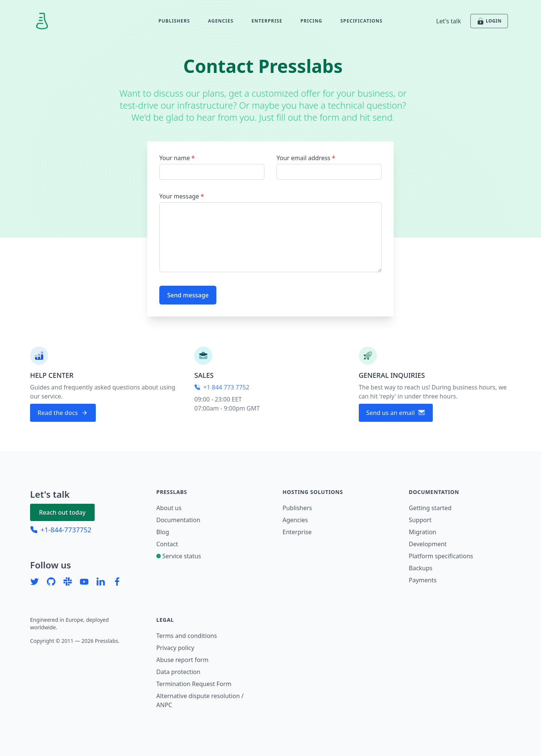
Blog (163, 532)
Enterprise (267, 21)
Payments (423, 580)
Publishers (174, 21)
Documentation (178, 520)
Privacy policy (175, 648)
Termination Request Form (194, 684)
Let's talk (449, 21)
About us (169, 508)
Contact (167, 544)
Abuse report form (182, 660)
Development (428, 544)
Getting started (430, 508)
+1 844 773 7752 (222, 387)
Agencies (221, 21)
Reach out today (62, 512)
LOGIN (489, 21)
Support (420, 520)
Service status (179, 556)
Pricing (311, 21)
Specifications (361, 21)
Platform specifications (441, 556)
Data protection (178, 672)
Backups (421, 568)
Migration (422, 532)
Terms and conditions (187, 636)
